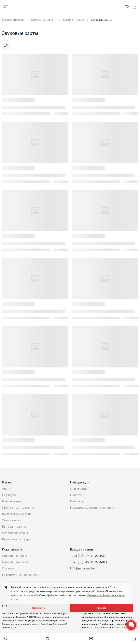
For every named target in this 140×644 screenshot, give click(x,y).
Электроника (11, 520)
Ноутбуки (9, 495)
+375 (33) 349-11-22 (85, 562)
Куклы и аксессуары (17, 539)
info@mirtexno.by (82, 568)
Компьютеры (12, 501)
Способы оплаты (14, 556)
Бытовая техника (14, 526)
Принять (101, 608)
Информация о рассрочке (21, 574)
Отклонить (38, 608)
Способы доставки (16, 562)
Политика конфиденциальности (93, 507)
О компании (79, 488)
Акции (7, 488)
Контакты (77, 501)
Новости (76, 495)
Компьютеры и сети (16, 514)
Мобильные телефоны (18, 507)
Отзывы (8, 568)
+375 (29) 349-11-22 (85, 556)
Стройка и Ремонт (15, 533)
